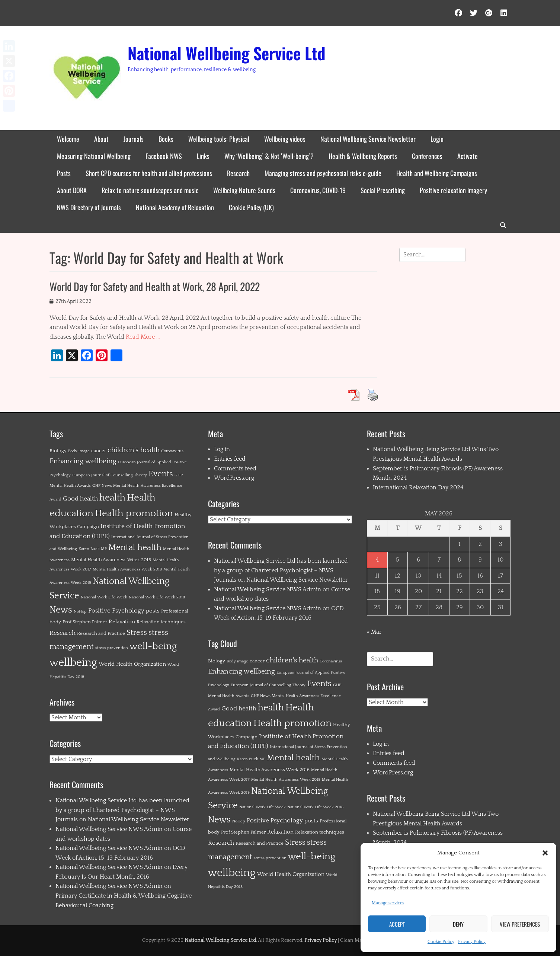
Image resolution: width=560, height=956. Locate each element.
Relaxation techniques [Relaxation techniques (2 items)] (161, 622)
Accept (397, 924)
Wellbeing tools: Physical (219, 139)
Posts (64, 173)
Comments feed (235, 469)
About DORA (72, 190)
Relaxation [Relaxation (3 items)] (122, 622)
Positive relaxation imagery (453, 190)
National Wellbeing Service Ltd (227, 53)
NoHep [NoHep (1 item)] (80, 611)
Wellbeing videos (285, 139)
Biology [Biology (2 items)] (58, 451)
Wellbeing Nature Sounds (244, 190)
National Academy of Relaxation (175, 207)
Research (238, 173)
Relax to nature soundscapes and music (150, 190)
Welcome (68, 139)
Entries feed (230, 459)
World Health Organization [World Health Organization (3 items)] (132, 664)
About (101, 139)
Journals (134, 139)
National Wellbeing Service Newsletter (368, 139)
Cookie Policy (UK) (251, 207)
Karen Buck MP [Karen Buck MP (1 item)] (93, 549)
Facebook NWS (164, 156)
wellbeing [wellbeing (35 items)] (73, 663)
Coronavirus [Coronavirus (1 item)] (172, 451)
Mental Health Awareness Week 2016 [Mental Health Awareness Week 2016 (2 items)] (111, 560)
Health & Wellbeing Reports (363, 156)
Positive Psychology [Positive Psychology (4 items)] (116, 611)
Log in (222, 449)
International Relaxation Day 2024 (418, 487)
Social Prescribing (383, 190)
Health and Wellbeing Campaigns (437, 173)
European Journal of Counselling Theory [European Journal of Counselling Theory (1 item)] (110, 475)
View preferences (520, 924)
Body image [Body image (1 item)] (79, 451)
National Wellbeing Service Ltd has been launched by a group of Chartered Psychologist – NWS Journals (122, 810)
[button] (545, 853)
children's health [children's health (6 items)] (134, 450)
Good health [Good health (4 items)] (80, 499)
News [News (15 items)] (61, 610)
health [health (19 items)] (112, 498)
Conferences (427, 156)
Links (203, 156)
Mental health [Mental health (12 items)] (135, 548)
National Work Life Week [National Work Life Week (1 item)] (104, 597)
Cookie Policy (441, 942)
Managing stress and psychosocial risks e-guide (323, 173)
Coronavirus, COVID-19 (318, 190)
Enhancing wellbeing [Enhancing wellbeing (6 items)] (83, 461)
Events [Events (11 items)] (161, 474)
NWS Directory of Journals (89, 207)
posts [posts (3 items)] (153, 611)
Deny (458, 924)
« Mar (374, 632)
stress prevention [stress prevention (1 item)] (112, 648)
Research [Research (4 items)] (63, 633)
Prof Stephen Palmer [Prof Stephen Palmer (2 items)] (85, 622)
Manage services (388, 903)
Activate (468, 156)
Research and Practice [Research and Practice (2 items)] (101, 633)
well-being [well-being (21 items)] (153, 646)
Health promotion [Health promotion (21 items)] (134, 513)
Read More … (143, 337)
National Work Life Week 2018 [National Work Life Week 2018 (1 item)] (157, 597)
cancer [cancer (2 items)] (99, 451)
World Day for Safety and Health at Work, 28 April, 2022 (155, 286)
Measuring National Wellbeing (94, 156)
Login (437, 139)
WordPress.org (234, 478)
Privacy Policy (472, 942)
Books (166, 139)
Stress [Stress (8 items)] (137, 633)
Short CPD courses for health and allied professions (149, 173)
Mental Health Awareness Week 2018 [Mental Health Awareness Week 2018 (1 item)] (127, 569)
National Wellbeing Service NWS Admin (109, 829)
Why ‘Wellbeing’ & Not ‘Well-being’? (269, 156)
